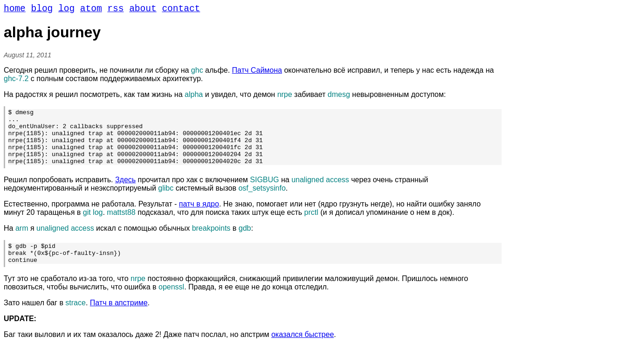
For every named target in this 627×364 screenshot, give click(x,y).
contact (181, 10)
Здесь (125, 193)
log (66, 10)
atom (91, 10)
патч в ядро (199, 217)
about (143, 10)
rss (115, 10)
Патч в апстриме (119, 320)
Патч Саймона (257, 72)
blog (42, 10)
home (15, 10)
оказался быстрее (303, 352)
